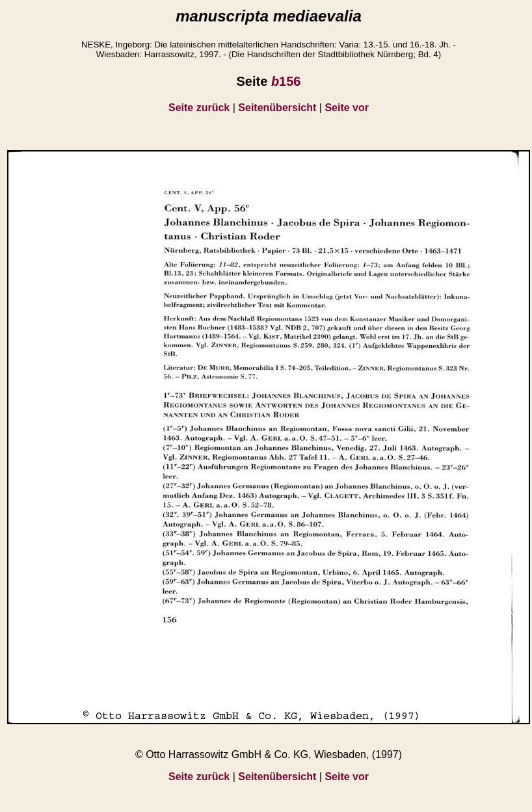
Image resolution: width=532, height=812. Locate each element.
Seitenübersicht (277, 108)
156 (286, 81)
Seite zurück (199, 108)
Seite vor (347, 108)
